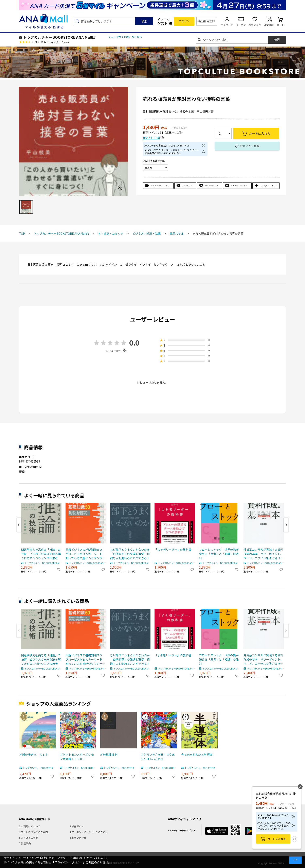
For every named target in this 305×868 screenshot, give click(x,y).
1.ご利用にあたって (30, 826)
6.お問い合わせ (78, 838)
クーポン (241, 25)
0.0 (134, 343)
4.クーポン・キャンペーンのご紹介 (89, 832)
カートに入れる (277, 839)
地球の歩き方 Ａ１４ (34, 754)
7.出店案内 (25, 843)
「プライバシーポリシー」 (69, 862)
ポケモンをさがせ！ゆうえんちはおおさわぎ (158, 757)
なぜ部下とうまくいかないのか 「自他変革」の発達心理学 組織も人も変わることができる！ (130, 554)
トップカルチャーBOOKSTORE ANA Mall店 (59, 37)
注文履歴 (269, 25)
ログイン (184, 21)
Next (286, 525)
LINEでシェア (212, 185)
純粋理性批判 (109, 754)
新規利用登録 (207, 21)
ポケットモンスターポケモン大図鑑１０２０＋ (77, 757)
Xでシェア (187, 185)
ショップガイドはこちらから (125, 37)
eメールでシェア (239, 185)
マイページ (227, 25)
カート (280, 25)
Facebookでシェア (160, 185)
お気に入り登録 (250, 146)
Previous (19, 525)
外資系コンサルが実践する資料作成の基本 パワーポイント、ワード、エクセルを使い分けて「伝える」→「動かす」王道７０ (263, 554)
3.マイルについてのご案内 (33, 832)
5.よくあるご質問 (29, 838)
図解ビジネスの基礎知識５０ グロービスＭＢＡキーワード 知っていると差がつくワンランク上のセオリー (85, 554)
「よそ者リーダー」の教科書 (173, 550)
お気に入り (255, 25)
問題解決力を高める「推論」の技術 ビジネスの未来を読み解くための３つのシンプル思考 (41, 554)
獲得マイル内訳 (151, 138)
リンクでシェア (268, 185)
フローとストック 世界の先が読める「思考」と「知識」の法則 (219, 554)
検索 (144, 21)
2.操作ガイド (77, 826)
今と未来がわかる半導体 (197, 754)
